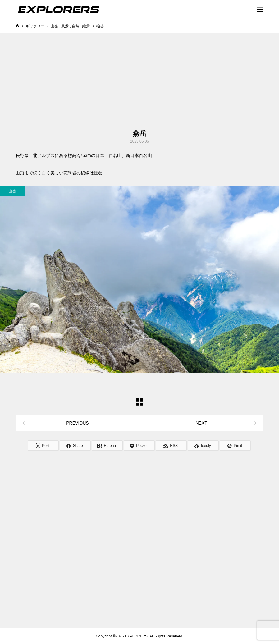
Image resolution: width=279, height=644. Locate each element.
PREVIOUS (77, 423)
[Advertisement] (88, 81)
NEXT (201, 423)
